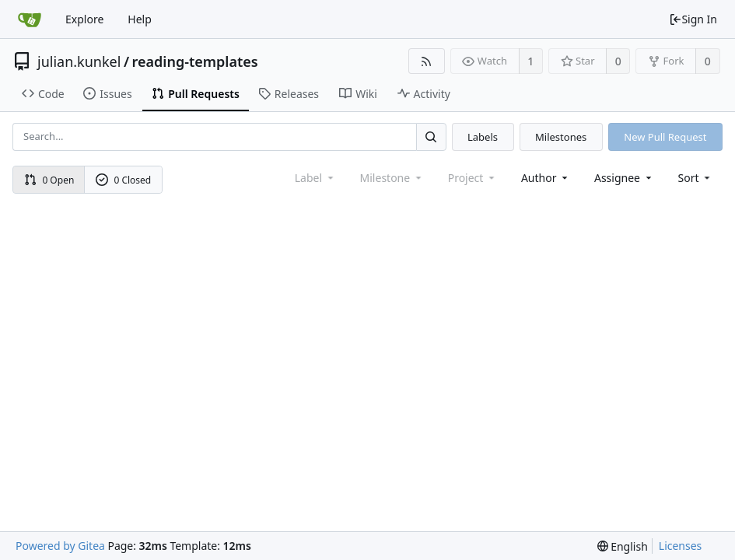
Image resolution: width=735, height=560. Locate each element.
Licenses (681, 546)
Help (140, 19)
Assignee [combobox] (624, 178)
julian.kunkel (79, 61)
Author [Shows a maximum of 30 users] (546, 178)
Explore (84, 19)
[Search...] (431, 136)
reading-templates (195, 61)
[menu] (696, 178)
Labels (483, 137)
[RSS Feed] (427, 61)
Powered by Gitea (60, 546)
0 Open (49, 180)
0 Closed (124, 180)
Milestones (561, 137)
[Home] (30, 19)
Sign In (693, 19)
